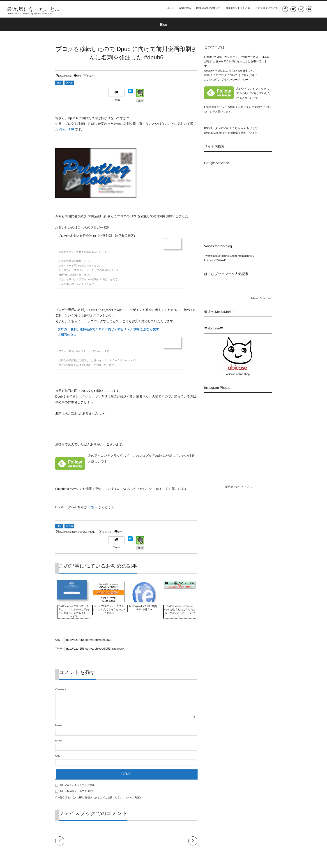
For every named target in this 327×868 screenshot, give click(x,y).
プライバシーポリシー (235, 80)
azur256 (243, 71)
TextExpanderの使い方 (207, 9)
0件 (79, 76)
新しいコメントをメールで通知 (77, 785)
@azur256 (67, 129)
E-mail (59, 741)
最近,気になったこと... (33, 9)
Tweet (116, 100)
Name (59, 725)
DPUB (69, 83)
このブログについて (266, 9)
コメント (107, 532)
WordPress (183, 9)
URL (58, 756)
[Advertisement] (242, 202)
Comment (61, 690)
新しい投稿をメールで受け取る (77, 791)
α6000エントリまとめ (237, 9)
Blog (59, 83)
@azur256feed (213, 133)
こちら (93, 507)
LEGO (168, 9)
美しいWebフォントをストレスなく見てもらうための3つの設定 (109, 610)
